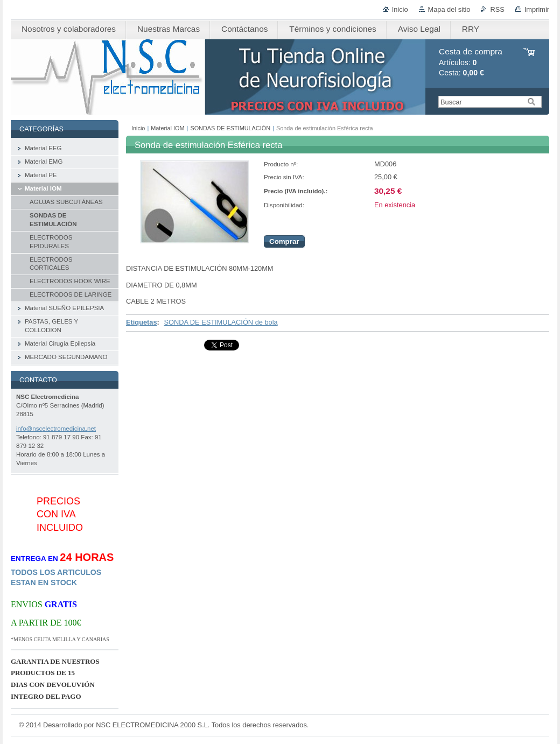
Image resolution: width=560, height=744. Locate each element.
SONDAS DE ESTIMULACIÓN (230, 128)
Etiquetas (142, 322)
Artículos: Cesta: (471, 62)
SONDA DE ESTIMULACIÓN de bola (220, 322)
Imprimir (537, 9)
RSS (497, 9)
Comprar (284, 241)
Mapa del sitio (449, 9)
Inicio (400, 9)
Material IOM (167, 128)
